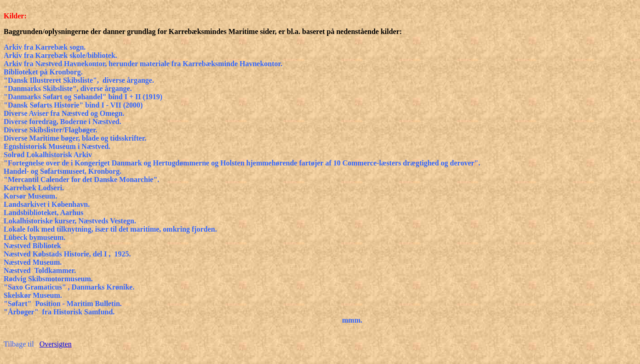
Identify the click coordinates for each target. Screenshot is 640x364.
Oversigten (56, 344)
